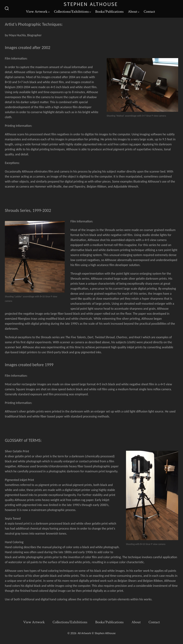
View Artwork (38, 12)
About (134, 12)
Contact (149, 12)
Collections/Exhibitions (72, 12)
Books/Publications (109, 12)
